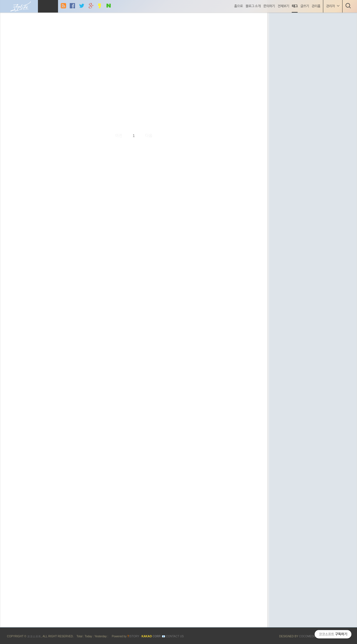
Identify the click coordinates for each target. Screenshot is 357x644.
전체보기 (282, 6)
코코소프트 (34, 636)
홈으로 (238, 6)
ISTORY (133, 636)
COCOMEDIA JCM (311, 636)
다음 (149, 136)
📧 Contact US (173, 636)
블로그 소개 (252, 6)
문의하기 (268, 6)
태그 (294, 6)
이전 (119, 136)
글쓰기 (304, 6)
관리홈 (315, 6)
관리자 (332, 6)
